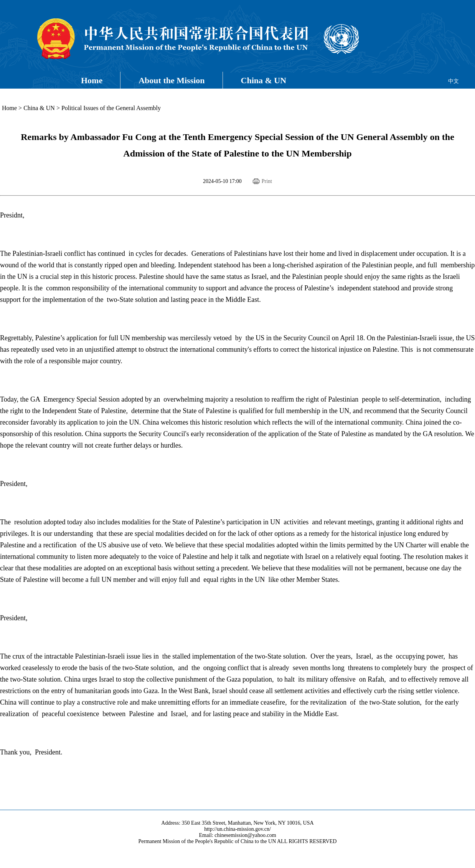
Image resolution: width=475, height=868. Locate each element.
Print (267, 181)
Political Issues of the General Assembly (111, 108)
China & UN (264, 80)
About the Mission (172, 80)
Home (92, 80)
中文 (454, 81)
